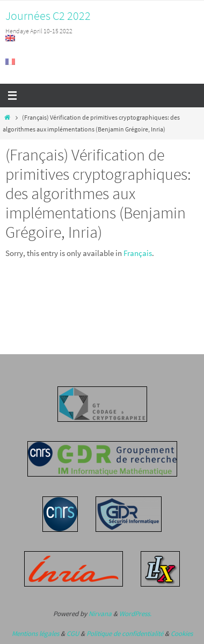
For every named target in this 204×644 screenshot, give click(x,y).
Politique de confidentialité (125, 634)
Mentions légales (35, 634)
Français (138, 253)
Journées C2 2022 (48, 16)
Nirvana (100, 614)
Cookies (182, 634)
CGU (73, 634)
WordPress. (135, 614)
